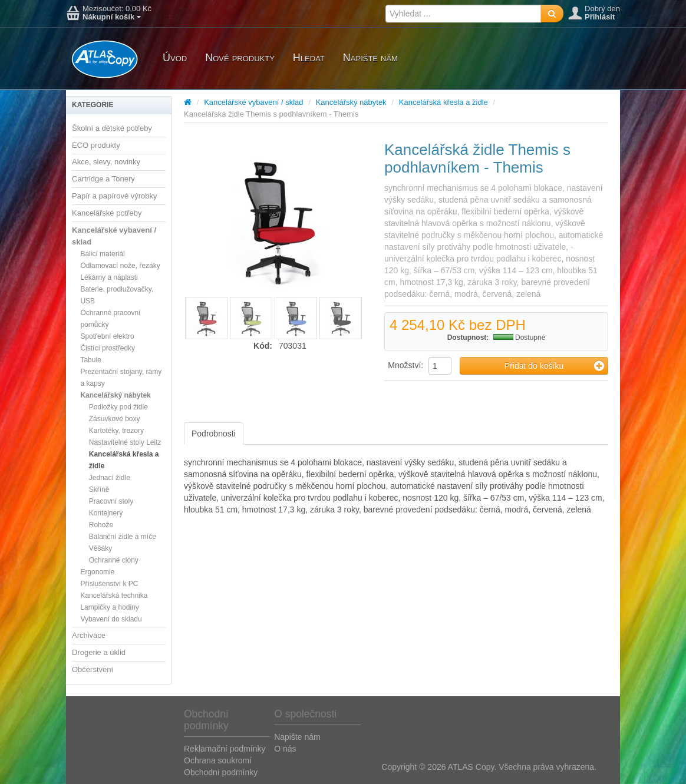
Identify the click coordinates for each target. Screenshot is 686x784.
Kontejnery (106, 513)
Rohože (101, 525)
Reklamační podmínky (225, 749)
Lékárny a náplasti (109, 277)
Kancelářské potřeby (107, 213)
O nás (285, 749)
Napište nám (370, 58)
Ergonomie (97, 572)
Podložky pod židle (118, 407)
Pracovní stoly (111, 501)
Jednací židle (110, 478)
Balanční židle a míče (123, 537)
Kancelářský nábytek (115, 395)
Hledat (309, 58)
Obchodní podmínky (221, 772)
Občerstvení (93, 669)
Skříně (99, 489)
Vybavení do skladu (111, 619)
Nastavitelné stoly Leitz (125, 442)
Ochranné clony (114, 560)
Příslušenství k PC (109, 584)
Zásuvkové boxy (115, 419)
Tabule (90, 360)
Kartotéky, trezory (116, 431)
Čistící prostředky (108, 348)
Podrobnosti (214, 434)
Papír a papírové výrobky (115, 196)
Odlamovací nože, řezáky (120, 266)
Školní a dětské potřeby (112, 128)
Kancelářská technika (114, 596)
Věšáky (100, 548)
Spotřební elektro (107, 336)
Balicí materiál (102, 254)
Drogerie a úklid (99, 652)
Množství (404, 365)
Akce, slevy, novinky (106, 162)
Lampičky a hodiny (109, 607)
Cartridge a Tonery (103, 179)
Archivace (89, 635)
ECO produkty (96, 145)
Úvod (175, 58)
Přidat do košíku (554, 366)
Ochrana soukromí (218, 760)
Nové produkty (240, 58)
